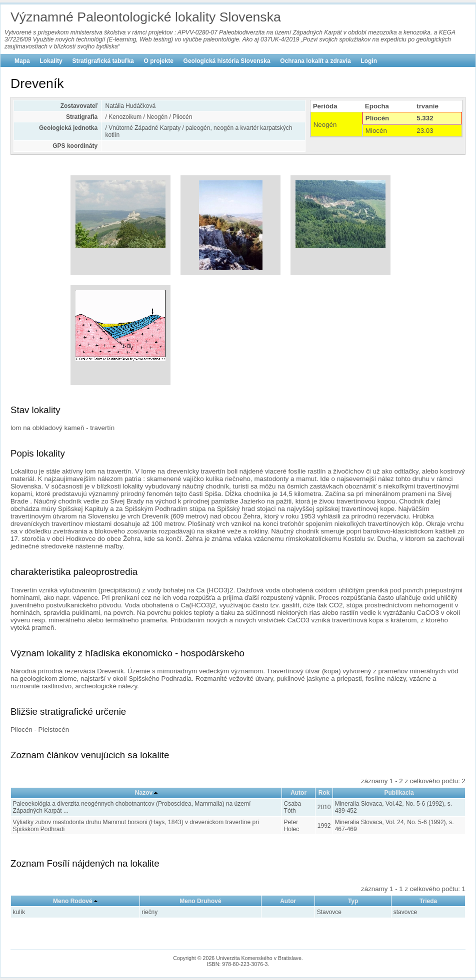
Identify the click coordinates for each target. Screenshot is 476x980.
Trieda (428, 901)
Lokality (51, 61)
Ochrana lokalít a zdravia (315, 61)
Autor (298, 793)
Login (369, 61)
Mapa (22, 61)
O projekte (159, 61)
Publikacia (399, 793)
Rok (324, 793)
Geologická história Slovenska (227, 61)
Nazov (144, 793)
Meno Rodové (73, 901)
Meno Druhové (200, 901)
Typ (353, 901)
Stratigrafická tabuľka (103, 61)
